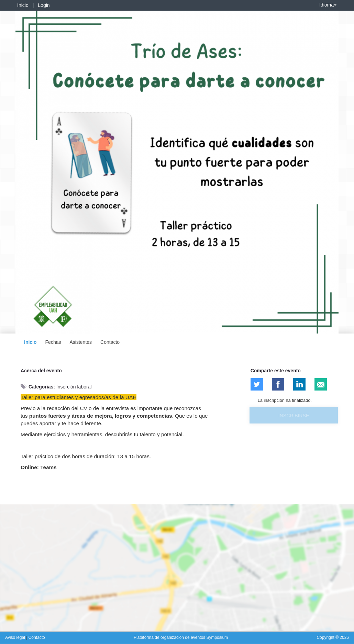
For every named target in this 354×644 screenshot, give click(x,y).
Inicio (23, 5)
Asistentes (81, 342)
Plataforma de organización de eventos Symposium (181, 637)
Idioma (328, 5)
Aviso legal (16, 637)
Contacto (110, 342)
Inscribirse (294, 416)
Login (44, 5)
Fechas (53, 342)
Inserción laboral (74, 387)
